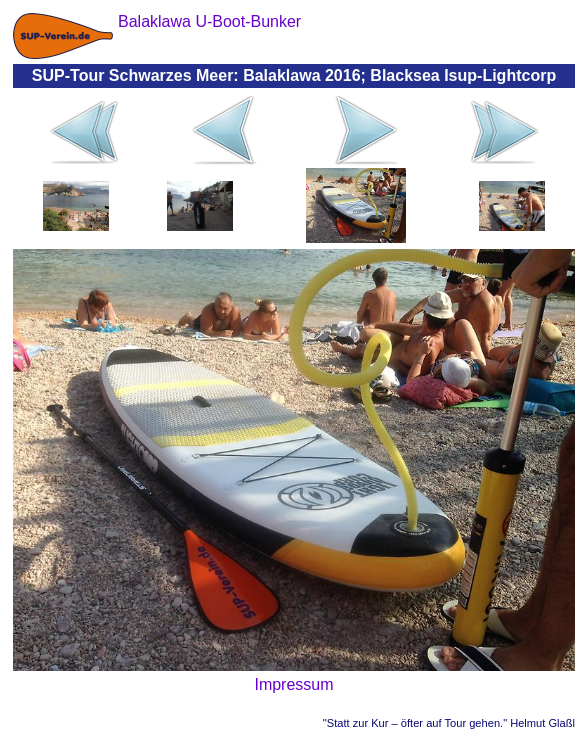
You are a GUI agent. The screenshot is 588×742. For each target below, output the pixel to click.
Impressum (293, 684)
